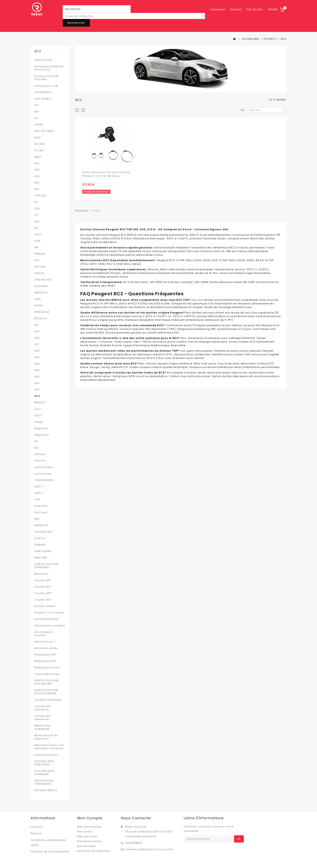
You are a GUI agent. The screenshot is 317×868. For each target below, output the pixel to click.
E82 (37, 189)
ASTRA (39, 306)
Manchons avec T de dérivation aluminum (49, 747)
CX (36, 215)
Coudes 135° (43, 593)
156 (37, 112)
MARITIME (41, 558)
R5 (36, 441)
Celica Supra (44, 467)
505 (37, 383)
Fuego (39, 422)
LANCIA (39, 273)
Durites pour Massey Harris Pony (49, 68)
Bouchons (41, 574)
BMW (38, 157)
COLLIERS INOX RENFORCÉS (44, 763)
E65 (37, 183)
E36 (37, 170)
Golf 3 (39, 493)
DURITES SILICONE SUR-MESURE (46, 682)
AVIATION (41, 506)
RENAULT (40, 403)
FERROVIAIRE (43, 551)
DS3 (37, 222)
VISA (38, 241)
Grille (77, 110)
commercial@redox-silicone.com (149, 849)
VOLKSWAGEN (44, 480)
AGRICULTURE (44, 60)
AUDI (38, 138)
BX (36, 202)
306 (37, 357)
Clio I (38, 409)
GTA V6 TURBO (44, 131)
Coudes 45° (43, 580)
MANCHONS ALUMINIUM (43, 727)
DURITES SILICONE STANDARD (46, 566)
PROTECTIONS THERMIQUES (44, 782)
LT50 (37, 500)
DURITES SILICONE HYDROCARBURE (46, 692)
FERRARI (40, 254)
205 (37, 331)
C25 (37, 209)
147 (37, 105)
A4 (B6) (40, 144)
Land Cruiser (43, 474)
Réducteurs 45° (45, 655)
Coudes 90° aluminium (43, 718)
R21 (37, 448)
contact (216, 9)
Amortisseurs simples (50, 626)
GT (36, 118)
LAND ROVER (43, 280)
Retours (36, 833)
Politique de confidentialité (50, 852)
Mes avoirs (85, 832)
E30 (37, 163)
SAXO (38, 235)
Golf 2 (39, 487)
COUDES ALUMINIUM (48, 700)
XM (36, 247)
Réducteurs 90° (45, 661)
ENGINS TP (41, 525)
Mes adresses (87, 836)
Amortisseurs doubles (44, 634)
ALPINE (39, 125)
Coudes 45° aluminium (43, 708)
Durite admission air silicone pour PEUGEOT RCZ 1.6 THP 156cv (106, 174)
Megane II (41, 428)
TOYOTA (40, 461)
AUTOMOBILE (43, 92)
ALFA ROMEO (43, 99)
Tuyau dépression (47, 674)
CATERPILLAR (43, 532)
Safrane (40, 454)
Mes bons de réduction (94, 851)
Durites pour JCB (46, 86)
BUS (37, 519)
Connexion (255, 9)
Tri (243, 110)
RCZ (37, 396)
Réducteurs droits (47, 668)
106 (37, 325)
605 (37, 390)
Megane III (42, 435)
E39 (37, 176)
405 (37, 377)
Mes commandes (90, 827)
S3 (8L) (39, 150)
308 (37, 364)
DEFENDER (41, 286)
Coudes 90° (43, 587)
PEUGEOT (41, 319)
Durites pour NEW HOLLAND (47, 78)
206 (37, 338)
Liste (83, 110)
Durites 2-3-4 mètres (49, 613)
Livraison (37, 827)
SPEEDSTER (42, 312)
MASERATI (41, 293)
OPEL (38, 299)
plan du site (235, 9)
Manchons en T (45, 642)
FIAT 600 (40, 267)
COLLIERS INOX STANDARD (44, 773)
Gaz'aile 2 (41, 512)
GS (36, 228)
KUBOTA (40, 538)
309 (37, 370)
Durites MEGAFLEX (47, 619)
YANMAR (40, 545)
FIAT (37, 260)
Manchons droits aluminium (46, 737)
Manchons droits (46, 648)
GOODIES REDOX (46, 790)
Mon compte (90, 818)
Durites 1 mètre (45, 606)
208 (37, 351)
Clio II (38, 416)
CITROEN (40, 196)
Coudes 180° (43, 600)
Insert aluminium (46, 755)
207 (37, 344)
